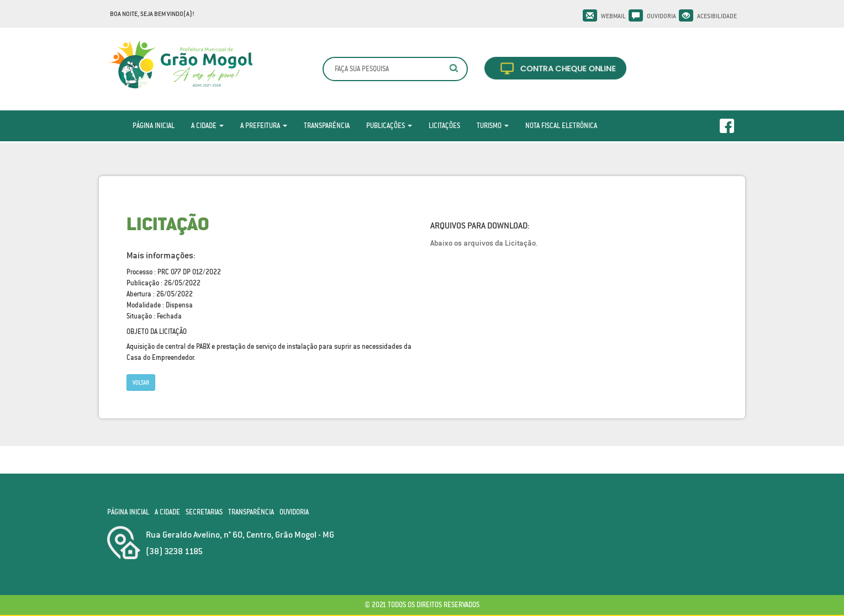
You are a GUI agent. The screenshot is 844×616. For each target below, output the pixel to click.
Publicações (389, 126)
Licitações (444, 126)
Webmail (613, 16)
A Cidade (207, 126)
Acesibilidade (717, 16)
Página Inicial (154, 126)
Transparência (327, 126)
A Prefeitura (264, 126)
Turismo (493, 126)
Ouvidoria (661, 16)
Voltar (141, 383)
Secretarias (204, 512)
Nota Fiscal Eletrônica (561, 126)
